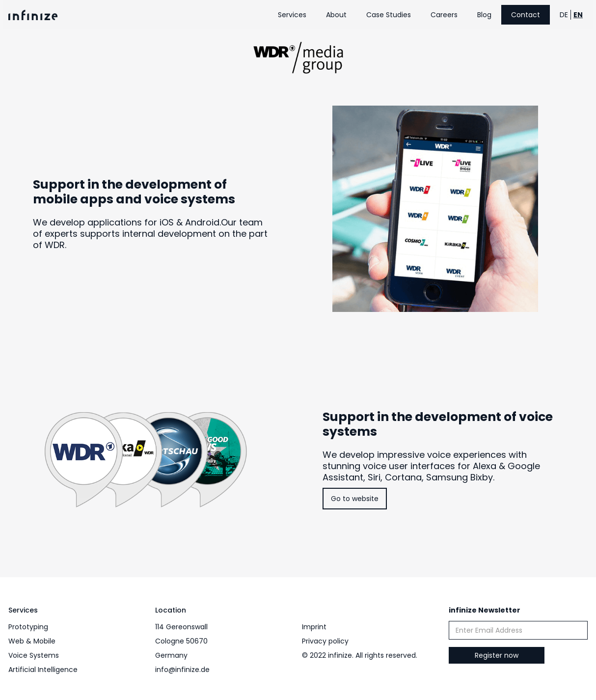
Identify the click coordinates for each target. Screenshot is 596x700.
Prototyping (28, 627)
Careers (444, 15)
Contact (526, 15)
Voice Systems (34, 655)
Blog (484, 15)
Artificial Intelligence (43, 670)
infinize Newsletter (485, 610)
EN (578, 15)
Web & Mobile (32, 641)
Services (292, 15)
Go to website (355, 499)
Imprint (314, 627)
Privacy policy (325, 641)
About (336, 15)
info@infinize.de (182, 670)
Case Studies (389, 15)
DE (564, 15)
